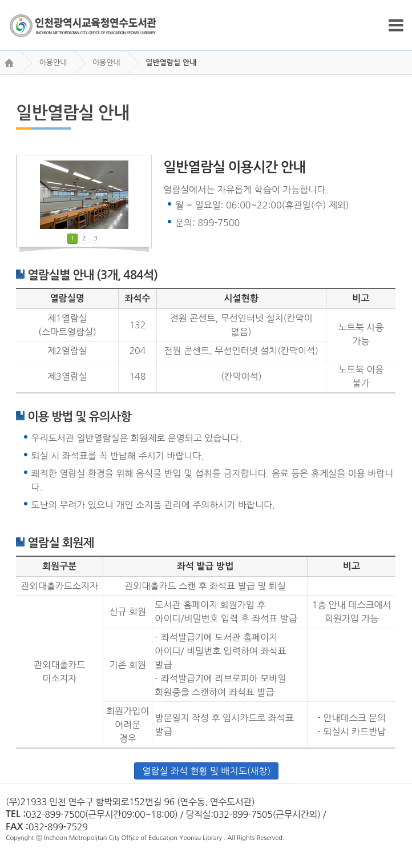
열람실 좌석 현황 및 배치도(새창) (206, 771)
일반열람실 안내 (171, 63)
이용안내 (53, 63)
